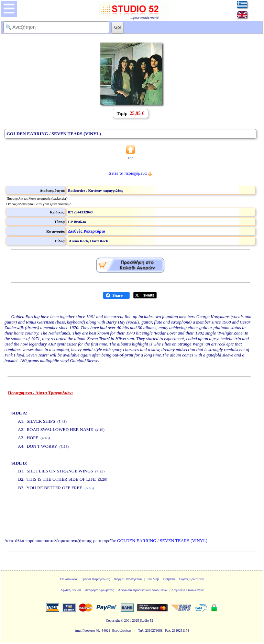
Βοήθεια (169, 579)
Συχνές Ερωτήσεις (191, 579)
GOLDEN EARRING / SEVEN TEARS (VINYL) (162, 541)
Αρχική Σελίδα (71, 590)
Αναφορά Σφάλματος (100, 590)
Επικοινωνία (68, 579)
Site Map (153, 579)
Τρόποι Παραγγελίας (96, 579)
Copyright (113, 620)
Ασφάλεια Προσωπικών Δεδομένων (143, 590)
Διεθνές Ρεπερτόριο (87, 231)
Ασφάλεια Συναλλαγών (187, 590)
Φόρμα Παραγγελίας (128, 579)
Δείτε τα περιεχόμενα (128, 173)
